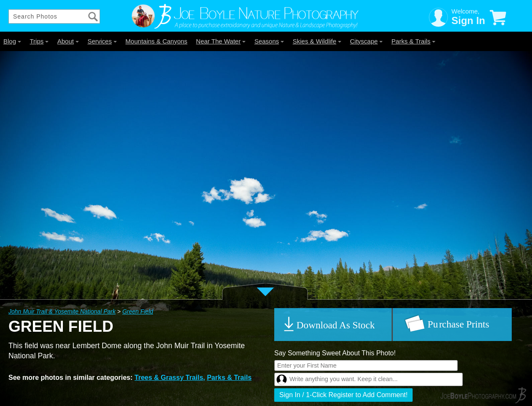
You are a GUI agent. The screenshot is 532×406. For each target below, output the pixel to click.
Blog (12, 41)
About (68, 41)
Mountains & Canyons (156, 41)
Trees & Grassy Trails (169, 378)
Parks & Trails (414, 41)
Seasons (269, 41)
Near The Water (221, 41)
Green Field (138, 311)
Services (102, 41)
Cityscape (367, 41)
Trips (39, 41)
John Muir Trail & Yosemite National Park (62, 311)
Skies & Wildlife (317, 41)
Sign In (468, 20)
